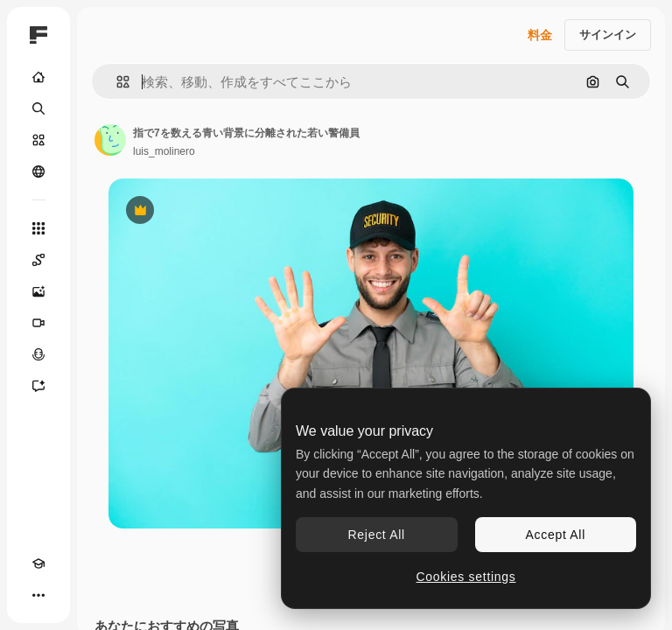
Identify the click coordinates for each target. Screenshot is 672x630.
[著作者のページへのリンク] (110, 140)
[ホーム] (38, 77)
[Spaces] (38, 260)
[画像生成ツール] (38, 291)
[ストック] (38, 140)
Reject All (377, 535)
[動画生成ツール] (38, 323)
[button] (116, 82)
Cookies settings (466, 577)
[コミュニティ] (38, 171)
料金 (540, 35)
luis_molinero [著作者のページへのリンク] (164, 151)
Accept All (556, 535)
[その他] (38, 595)
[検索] (38, 108)
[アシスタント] (38, 386)
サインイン (608, 35)
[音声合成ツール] (38, 354)
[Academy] (38, 563)
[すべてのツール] (38, 228)
